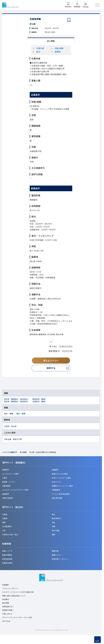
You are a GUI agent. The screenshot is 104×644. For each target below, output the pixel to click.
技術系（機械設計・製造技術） (17, 399)
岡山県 (14, 426)
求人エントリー (51, 361)
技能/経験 (57, 48)
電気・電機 (9, 414)
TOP (98, 641)
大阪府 (7, 426)
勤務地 (56, 52)
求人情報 (51, 41)
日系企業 (8, 439)
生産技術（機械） (40, 401)
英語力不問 (17, 439)
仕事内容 (38, 48)
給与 (36, 52)
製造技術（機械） (40, 399)
